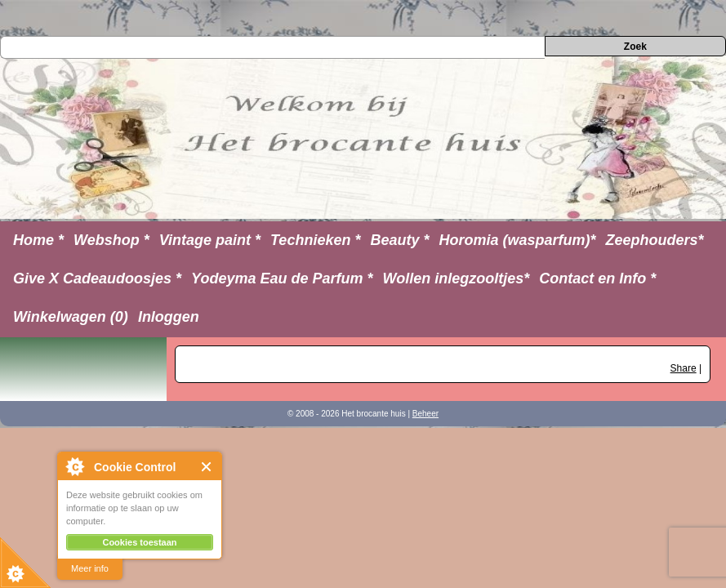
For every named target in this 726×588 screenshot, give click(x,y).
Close (207, 467)
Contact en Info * (597, 278)
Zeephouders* (655, 240)
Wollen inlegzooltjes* (457, 278)
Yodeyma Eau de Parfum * (282, 278)
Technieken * (315, 240)
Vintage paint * (210, 240)
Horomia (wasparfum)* (517, 240)
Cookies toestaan (139, 542)
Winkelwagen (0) (71, 317)
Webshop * (111, 240)
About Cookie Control (74, 466)
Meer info (90, 568)
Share (684, 368)
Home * (38, 240)
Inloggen (169, 317)
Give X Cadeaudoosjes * (97, 278)
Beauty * (399, 240)
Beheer (425, 414)
